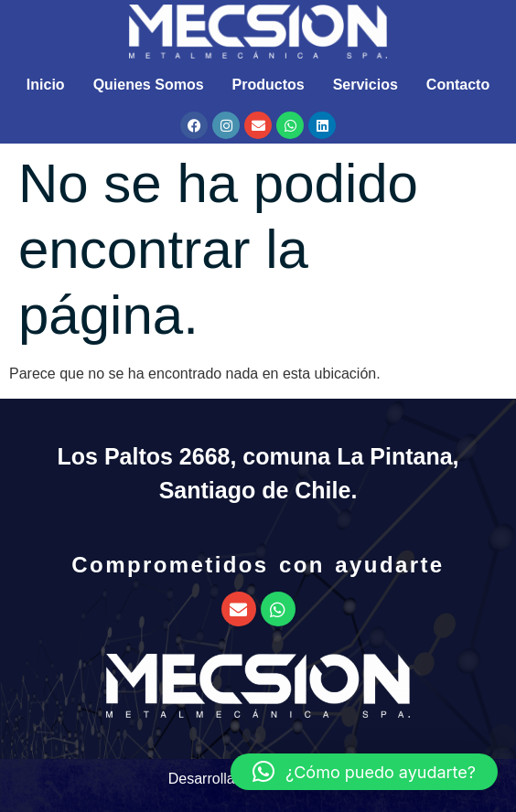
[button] (364, 772)
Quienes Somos (149, 85)
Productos (269, 85)
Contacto (458, 85)
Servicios (365, 85)
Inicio (46, 85)
